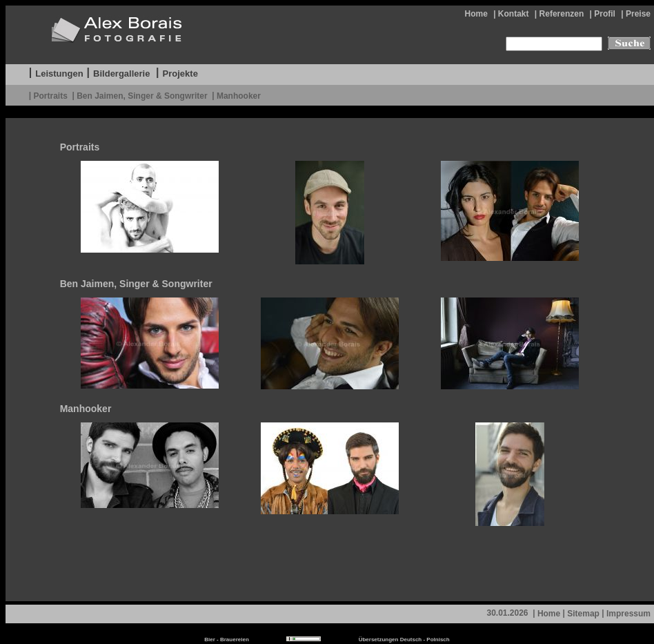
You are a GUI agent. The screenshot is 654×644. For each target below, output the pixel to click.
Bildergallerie (121, 74)
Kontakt (514, 14)
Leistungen (59, 74)
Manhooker (239, 95)
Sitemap (583, 614)
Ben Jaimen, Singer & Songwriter (142, 95)
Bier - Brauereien (226, 640)
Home (476, 14)
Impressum (628, 614)
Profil (605, 14)
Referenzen (562, 14)
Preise (638, 14)
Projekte (180, 74)
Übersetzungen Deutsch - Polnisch (404, 640)
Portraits (50, 95)
